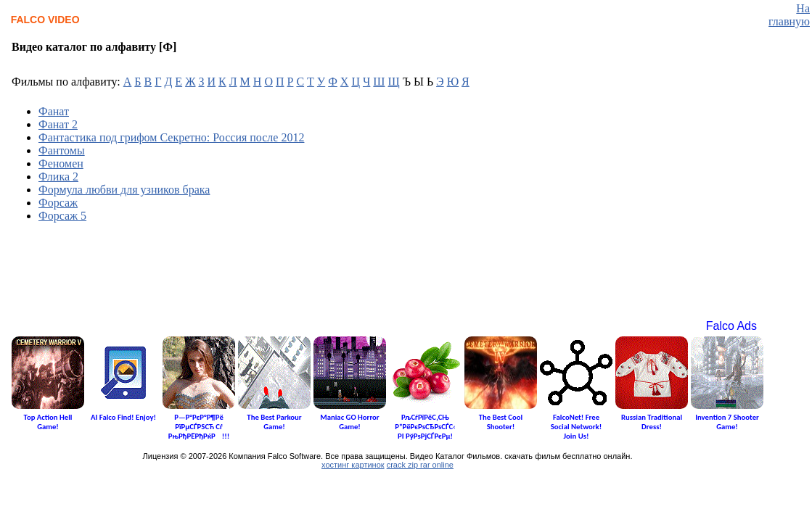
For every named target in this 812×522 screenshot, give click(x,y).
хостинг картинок (353, 465)
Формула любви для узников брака (124, 190)
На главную (789, 15)
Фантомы (62, 150)
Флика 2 (58, 177)
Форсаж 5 (62, 216)
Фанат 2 (58, 124)
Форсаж (58, 203)
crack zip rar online (420, 465)
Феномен (61, 163)
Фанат (54, 111)
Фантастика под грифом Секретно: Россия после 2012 (171, 137)
